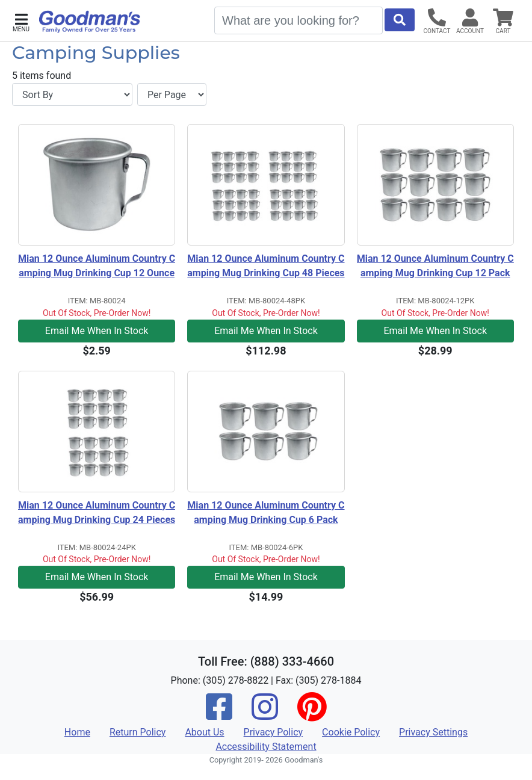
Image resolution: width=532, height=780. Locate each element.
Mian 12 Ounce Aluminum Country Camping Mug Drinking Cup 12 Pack (435, 266)
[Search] (298, 20)
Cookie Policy (351, 732)
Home (77, 732)
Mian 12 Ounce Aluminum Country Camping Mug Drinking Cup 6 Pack (266, 512)
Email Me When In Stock (97, 331)
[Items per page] (172, 94)
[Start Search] (400, 20)
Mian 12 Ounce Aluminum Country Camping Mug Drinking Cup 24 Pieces (97, 512)
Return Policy (138, 732)
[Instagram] (265, 715)
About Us (204, 732)
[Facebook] (219, 715)
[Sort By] (72, 94)
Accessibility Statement (266, 747)
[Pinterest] (312, 715)
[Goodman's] (90, 22)
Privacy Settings (433, 732)
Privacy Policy (274, 732)
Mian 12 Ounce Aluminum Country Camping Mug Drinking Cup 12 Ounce (97, 266)
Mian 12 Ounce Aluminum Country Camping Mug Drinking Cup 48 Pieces (266, 266)
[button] (21, 21)
